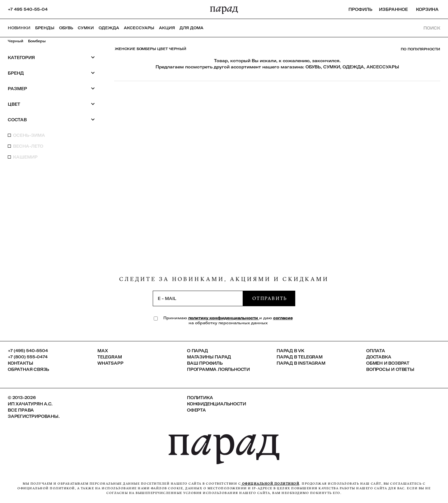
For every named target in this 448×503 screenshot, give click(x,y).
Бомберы (37, 41)
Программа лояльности (218, 369)
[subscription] (198, 298)
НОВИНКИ (19, 28)
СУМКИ (332, 67)
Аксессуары (139, 28)
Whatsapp (110, 363)
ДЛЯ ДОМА (191, 28)
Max (103, 351)
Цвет (51, 104)
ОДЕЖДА (353, 67)
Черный (16, 41)
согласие (283, 318)
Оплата (376, 351)
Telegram (110, 357)
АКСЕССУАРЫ (383, 67)
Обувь (66, 28)
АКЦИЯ (167, 28)
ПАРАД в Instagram (301, 363)
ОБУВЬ (313, 67)
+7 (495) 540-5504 (28, 351)
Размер (51, 88)
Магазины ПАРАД (209, 357)
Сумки (86, 28)
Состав (51, 120)
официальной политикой (270, 484)
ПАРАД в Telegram (300, 357)
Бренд (51, 73)
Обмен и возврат (388, 363)
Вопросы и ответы (390, 369)
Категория (51, 57)
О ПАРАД (197, 351)
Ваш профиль (205, 363)
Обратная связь (28, 369)
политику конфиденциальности (224, 318)
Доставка (379, 357)
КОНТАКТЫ (20, 363)
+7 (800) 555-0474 (28, 357)
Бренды (45, 28)
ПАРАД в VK (290, 351)
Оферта (196, 410)
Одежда (109, 28)
